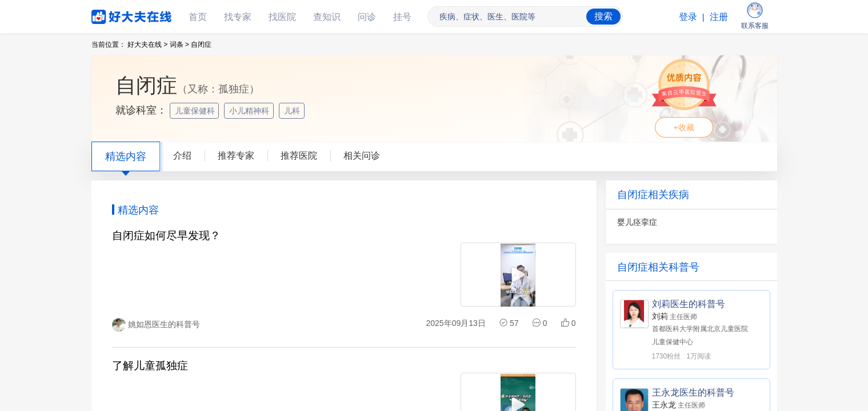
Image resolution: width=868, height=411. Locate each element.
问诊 (367, 17)
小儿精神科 (250, 111)
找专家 (238, 17)
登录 (688, 17)
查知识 (327, 17)
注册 (719, 17)
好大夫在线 (114, 15)
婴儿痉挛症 (637, 222)
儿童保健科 (196, 111)
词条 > (179, 45)
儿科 (293, 111)
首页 (198, 17)
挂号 (402, 17)
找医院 (282, 17)
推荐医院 (299, 156)
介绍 (182, 156)
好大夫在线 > (147, 45)
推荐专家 (236, 156)
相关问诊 (362, 156)
